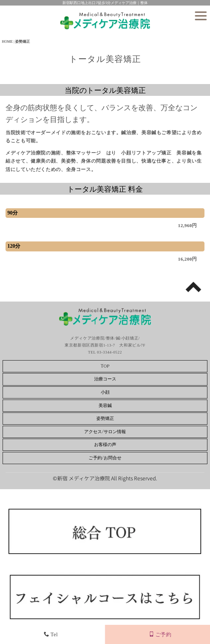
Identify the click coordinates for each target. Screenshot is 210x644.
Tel (51, 634)
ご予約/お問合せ (105, 458)
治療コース (105, 379)
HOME (7, 41)
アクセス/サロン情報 (105, 432)
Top (105, 366)
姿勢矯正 (105, 418)
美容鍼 (105, 405)
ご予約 (160, 634)
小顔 (105, 392)
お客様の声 (105, 445)
